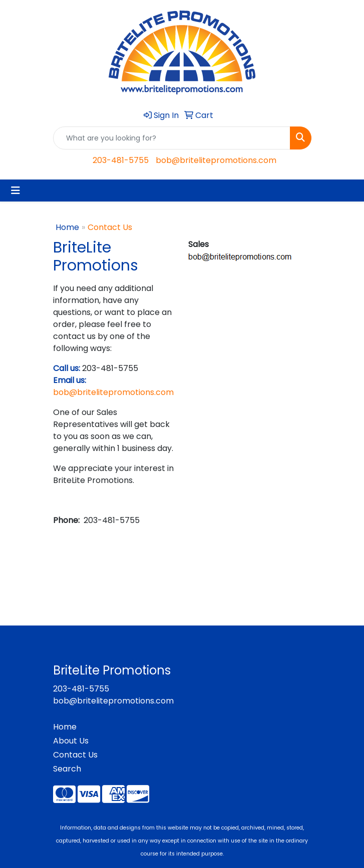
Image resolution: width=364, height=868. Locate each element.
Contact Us (75, 755)
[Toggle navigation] (16, 190)
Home (67, 227)
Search (67, 769)
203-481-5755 (121, 160)
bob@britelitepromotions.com (216, 160)
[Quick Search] (172, 138)
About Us (71, 741)
